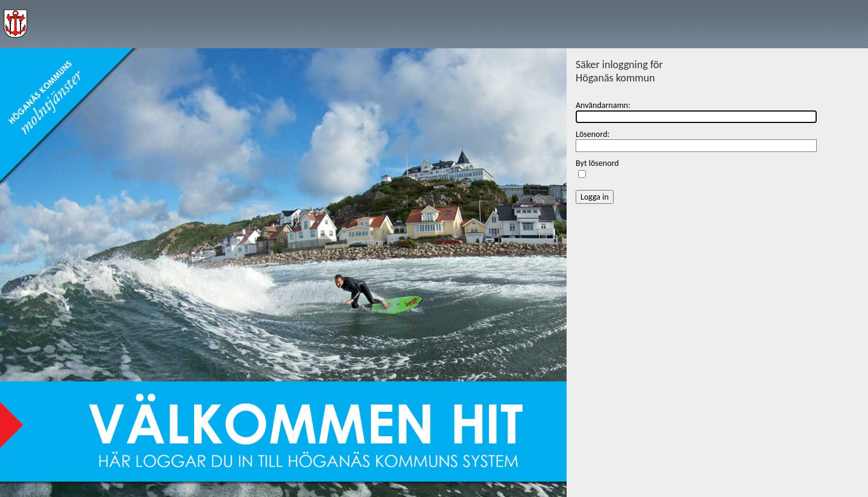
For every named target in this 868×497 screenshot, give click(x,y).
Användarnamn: (603, 105)
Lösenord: (593, 134)
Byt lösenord (597, 163)
